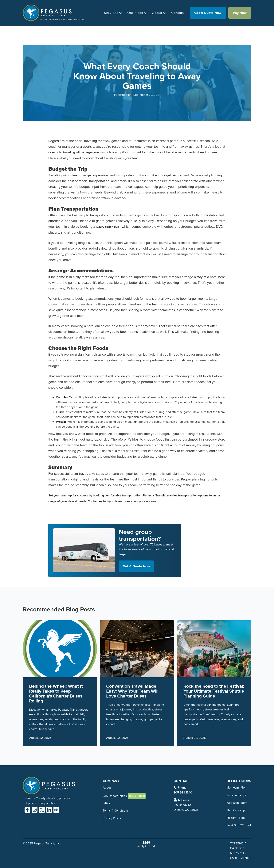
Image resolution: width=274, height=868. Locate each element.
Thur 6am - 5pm (237, 810)
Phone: (182, 788)
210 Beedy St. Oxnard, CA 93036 (186, 807)
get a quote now (208, 13)
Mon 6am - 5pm (237, 788)
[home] (54, 13)
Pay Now (240, 13)
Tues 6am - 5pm (237, 795)
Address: (184, 800)
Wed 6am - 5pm (237, 803)
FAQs (106, 803)
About (107, 788)
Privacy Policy (112, 818)
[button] (112, 13)
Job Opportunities (115, 796)
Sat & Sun (239, 825)
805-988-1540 (183, 792)
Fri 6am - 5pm (236, 818)
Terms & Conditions (116, 811)
